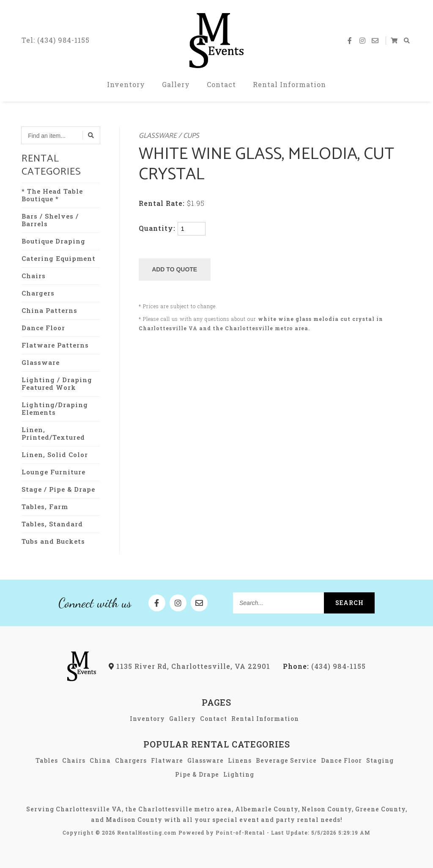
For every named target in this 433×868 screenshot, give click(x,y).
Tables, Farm (45, 507)
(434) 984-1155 (324, 666)
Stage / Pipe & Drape (58, 489)
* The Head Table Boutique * (52, 195)
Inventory (126, 84)
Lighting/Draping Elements (55, 408)
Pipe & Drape (197, 774)
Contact (221, 84)
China (100, 760)
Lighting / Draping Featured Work (57, 383)
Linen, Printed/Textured (53, 433)
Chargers (38, 293)
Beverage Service (286, 760)
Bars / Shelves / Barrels (50, 220)
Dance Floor (43, 328)
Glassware (41, 362)
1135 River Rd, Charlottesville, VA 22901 (189, 666)
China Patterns (49, 310)
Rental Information (289, 84)
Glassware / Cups (169, 136)
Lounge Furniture (53, 472)
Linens (240, 760)
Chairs (34, 276)
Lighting (239, 774)
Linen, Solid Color (55, 455)
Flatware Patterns (55, 345)
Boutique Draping (53, 241)
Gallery (176, 84)
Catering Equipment (59, 258)
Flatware (167, 760)
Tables (47, 760)
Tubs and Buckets (53, 541)
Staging (380, 760)
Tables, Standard (52, 524)
